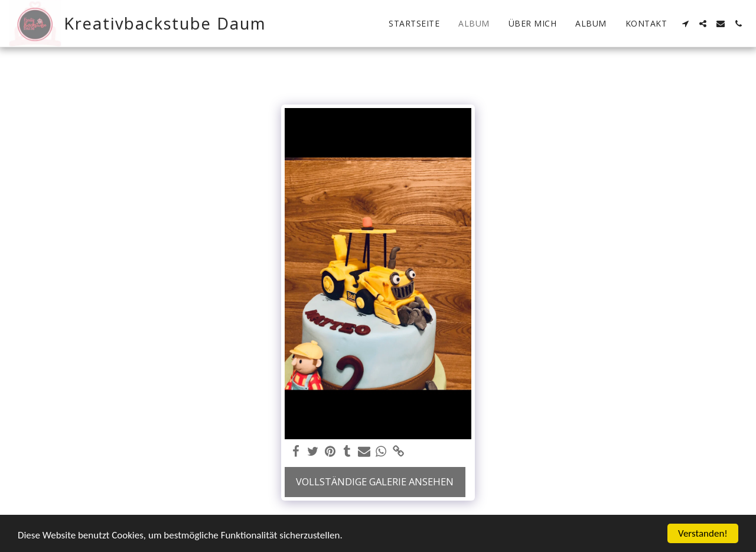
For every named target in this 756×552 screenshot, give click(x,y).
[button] (685, 24)
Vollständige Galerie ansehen (375, 481)
